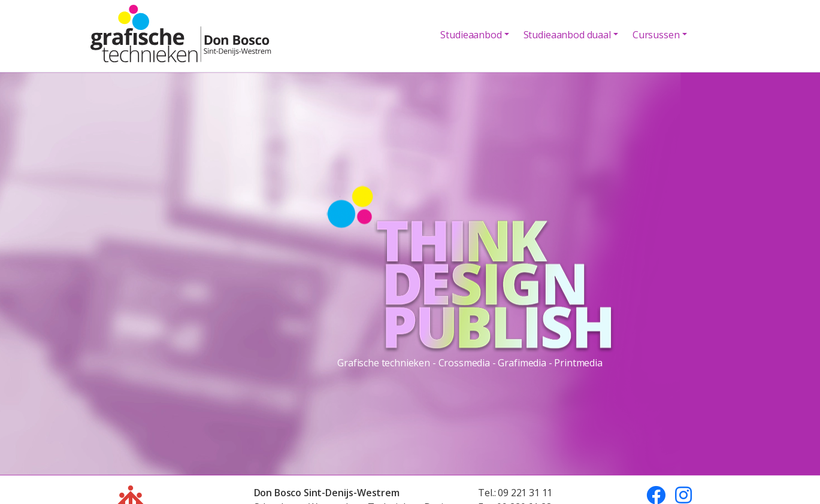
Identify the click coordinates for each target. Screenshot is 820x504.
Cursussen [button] (656, 35)
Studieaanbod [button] (471, 35)
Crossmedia (464, 362)
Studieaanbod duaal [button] (567, 35)
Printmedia (578, 362)
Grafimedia (522, 362)
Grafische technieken (384, 362)
